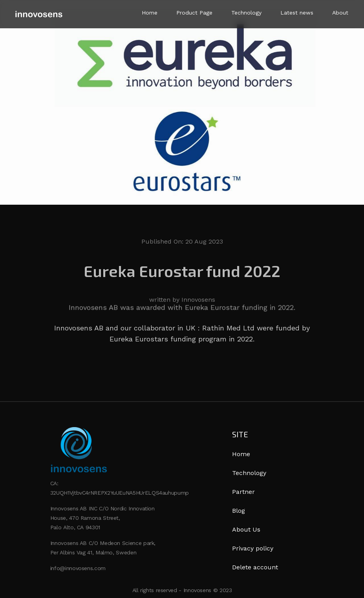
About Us (246, 529)
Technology (246, 13)
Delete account (255, 567)
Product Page (194, 13)
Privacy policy (253, 548)
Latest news (297, 13)
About (340, 13)
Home (150, 13)
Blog (239, 511)
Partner (243, 492)
